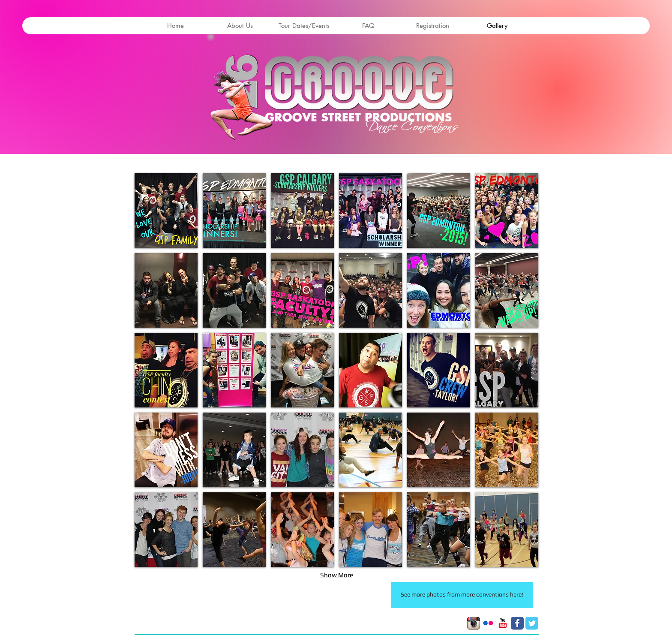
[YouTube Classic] (503, 623)
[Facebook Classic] (517, 623)
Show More (337, 575)
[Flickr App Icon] (488, 623)
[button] (166, 211)
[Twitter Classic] (532, 623)
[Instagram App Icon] (474, 623)
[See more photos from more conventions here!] (462, 595)
